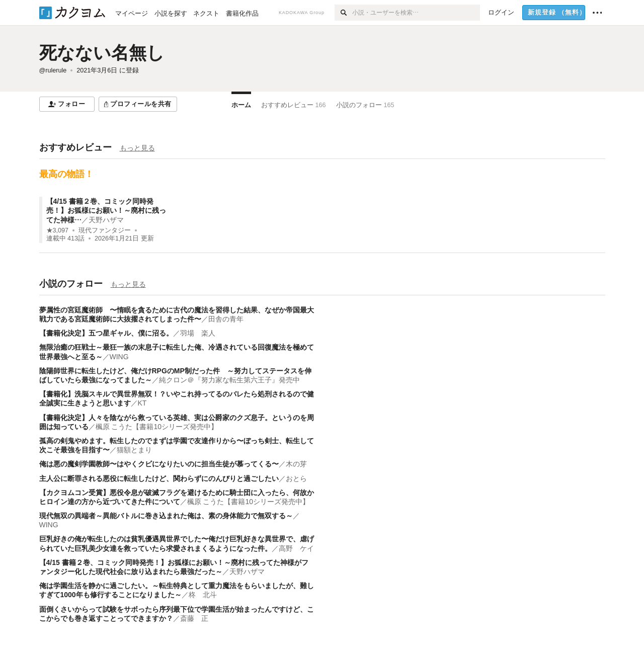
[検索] (343, 13)
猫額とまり (134, 450)
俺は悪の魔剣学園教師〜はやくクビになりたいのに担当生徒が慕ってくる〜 (159, 464)
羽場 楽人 (198, 333)
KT (142, 403)
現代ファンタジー (105, 230)
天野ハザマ (106, 220)
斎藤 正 (194, 618)
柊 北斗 (203, 595)
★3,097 (58, 230)
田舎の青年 (226, 319)
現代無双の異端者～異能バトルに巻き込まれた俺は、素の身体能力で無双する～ (166, 516)
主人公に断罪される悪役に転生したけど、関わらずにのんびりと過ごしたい (159, 478)
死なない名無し (102, 53)
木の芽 (296, 464)
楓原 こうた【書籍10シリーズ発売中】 (157, 427)
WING (119, 357)
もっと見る (137, 148)
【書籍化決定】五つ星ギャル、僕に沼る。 (106, 333)
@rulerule (53, 70)
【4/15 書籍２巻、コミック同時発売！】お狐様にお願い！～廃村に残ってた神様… (106, 210)
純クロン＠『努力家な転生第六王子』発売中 (229, 380)
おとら (296, 478)
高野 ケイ (296, 548)
